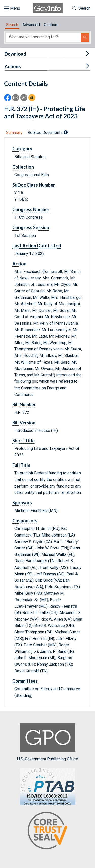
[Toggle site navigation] (12, 8)
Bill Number (24, 404)
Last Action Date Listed (37, 246)
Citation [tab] (51, 25)
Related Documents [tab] (48, 132)
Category (22, 149)
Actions (13, 66)
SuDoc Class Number (34, 185)
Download (15, 54)
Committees (25, 681)
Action (19, 264)
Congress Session (31, 227)
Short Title (24, 441)
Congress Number (31, 209)
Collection (23, 167)
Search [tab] (12, 25)
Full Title (21, 465)
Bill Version (24, 423)
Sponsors (22, 503)
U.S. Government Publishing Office (48, 742)
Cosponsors (25, 521)
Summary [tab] (14, 132)
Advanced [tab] (31, 25)
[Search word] (43, 37)
